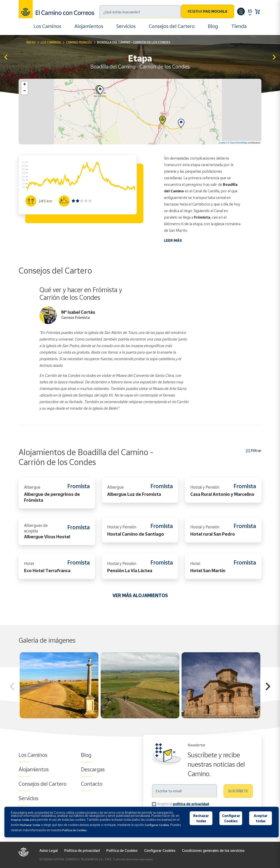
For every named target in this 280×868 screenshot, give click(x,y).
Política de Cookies (122, 850)
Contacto (92, 784)
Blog (213, 26)
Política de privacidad (82, 850)
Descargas (93, 769)
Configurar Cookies (160, 850)
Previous (12, 687)
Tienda (239, 26)
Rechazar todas (201, 818)
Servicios (126, 26)
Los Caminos (47, 26)
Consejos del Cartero (172, 26)
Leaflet (222, 143)
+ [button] (25, 85)
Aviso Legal (49, 850)
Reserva (207, 11)
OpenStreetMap (239, 143)
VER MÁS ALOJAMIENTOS (140, 595)
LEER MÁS (173, 240)
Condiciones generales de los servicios (213, 850)
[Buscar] (140, 12)
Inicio (31, 42)
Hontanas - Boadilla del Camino (6, 57)
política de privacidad (191, 804)
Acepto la (183, 804)
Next (268, 687)
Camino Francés (79, 42)
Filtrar (254, 450)
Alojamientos (89, 26)
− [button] (25, 91)
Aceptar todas (261, 818)
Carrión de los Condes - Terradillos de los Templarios (274, 57)
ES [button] (250, 11)
